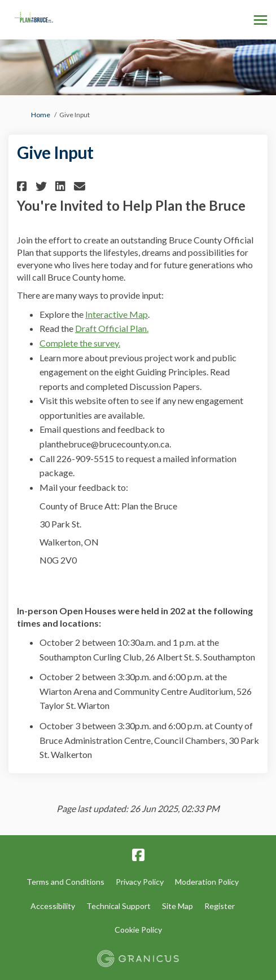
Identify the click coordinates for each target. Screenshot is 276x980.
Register (220, 906)
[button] (23, 186)
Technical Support (119, 906)
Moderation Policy (207, 882)
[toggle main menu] (260, 20)
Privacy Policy (140, 882)
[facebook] (138, 855)
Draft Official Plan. (112, 328)
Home (41, 115)
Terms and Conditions (65, 882)
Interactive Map (117, 314)
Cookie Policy (138, 930)
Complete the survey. (80, 343)
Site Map (178, 906)
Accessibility (53, 906)
